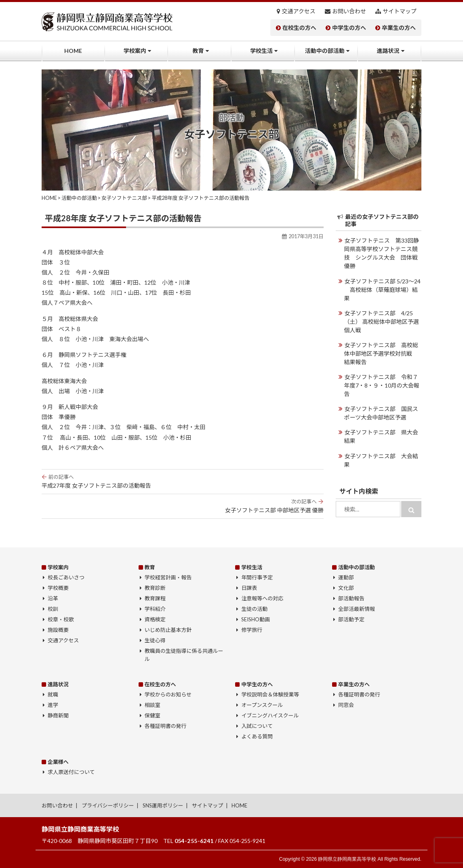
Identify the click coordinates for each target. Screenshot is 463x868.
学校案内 (135, 51)
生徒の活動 (254, 609)
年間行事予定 (257, 577)
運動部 (346, 577)
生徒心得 (155, 640)
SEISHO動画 (256, 619)
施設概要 (58, 630)
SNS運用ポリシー (163, 805)
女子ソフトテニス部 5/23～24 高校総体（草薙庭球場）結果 (382, 289)
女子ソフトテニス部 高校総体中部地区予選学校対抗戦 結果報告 (381, 353)
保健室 (153, 715)
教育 (198, 51)
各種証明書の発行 (166, 726)
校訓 (53, 609)
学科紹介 (155, 609)
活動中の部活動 (325, 51)
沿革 (53, 598)
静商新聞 (58, 715)
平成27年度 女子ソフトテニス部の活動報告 (183, 481)
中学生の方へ (349, 28)
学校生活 (261, 51)
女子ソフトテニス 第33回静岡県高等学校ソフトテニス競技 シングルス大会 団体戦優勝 (382, 253)
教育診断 (155, 588)
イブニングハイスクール (270, 715)
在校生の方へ (299, 28)
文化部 (346, 588)
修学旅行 (252, 630)
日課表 (249, 588)
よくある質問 (257, 736)
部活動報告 (351, 598)
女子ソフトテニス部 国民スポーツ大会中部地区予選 (381, 413)
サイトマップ (400, 11)
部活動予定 (351, 619)
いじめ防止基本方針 (168, 630)
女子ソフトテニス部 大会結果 (381, 459)
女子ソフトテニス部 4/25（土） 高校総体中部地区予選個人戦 (382, 321)
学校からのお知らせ (168, 694)
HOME (73, 51)
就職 (53, 694)
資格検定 (155, 619)
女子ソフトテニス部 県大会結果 (381, 436)
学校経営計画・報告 (168, 577)
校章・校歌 (61, 619)
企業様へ (58, 762)
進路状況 (388, 51)
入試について (257, 726)
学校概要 (58, 588)
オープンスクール (262, 705)
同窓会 (346, 705)
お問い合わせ (349, 11)
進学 (53, 705)
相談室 (153, 705)
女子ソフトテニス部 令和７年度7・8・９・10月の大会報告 (382, 385)
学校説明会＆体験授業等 (270, 694)
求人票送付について (71, 772)
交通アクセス (299, 11)
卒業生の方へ (399, 28)
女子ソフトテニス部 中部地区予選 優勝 (183, 506)
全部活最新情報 (357, 609)
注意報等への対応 (262, 598)
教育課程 (155, 598)
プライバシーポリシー (108, 805)
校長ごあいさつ (66, 577)
